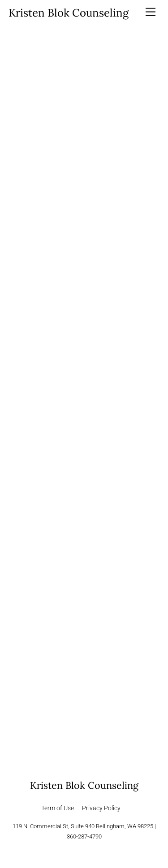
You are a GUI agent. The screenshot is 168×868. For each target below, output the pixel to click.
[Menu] (151, 12)
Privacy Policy (101, 808)
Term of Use (58, 808)
